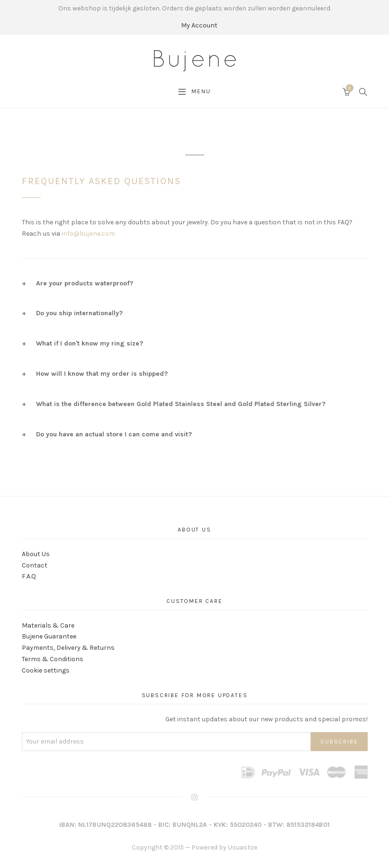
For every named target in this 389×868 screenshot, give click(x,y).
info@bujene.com (88, 234)
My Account (199, 25)
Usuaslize (243, 847)
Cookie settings (46, 670)
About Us (36, 554)
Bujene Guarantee (49, 636)
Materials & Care (48, 625)
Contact (35, 565)
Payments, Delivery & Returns (68, 648)
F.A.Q (29, 576)
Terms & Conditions (53, 659)
